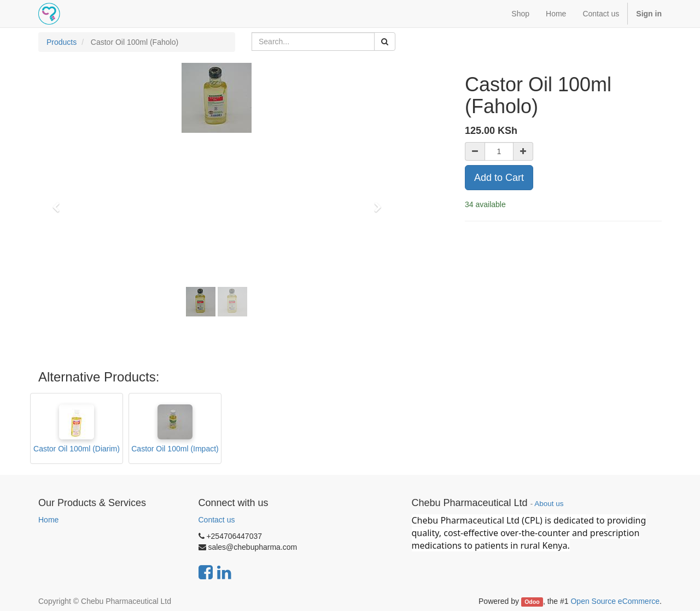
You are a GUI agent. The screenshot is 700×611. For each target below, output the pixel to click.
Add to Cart (499, 178)
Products (62, 42)
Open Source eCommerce (615, 601)
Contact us (217, 520)
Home (48, 520)
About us (549, 504)
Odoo (532, 602)
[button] (60, 202)
